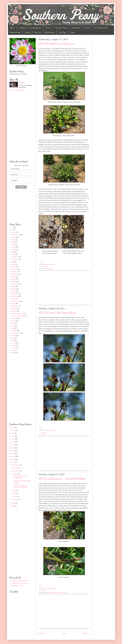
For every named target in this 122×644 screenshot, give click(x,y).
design (13, 264)
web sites (14, 348)
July (15, 491)
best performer (16, 235)
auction (13, 232)
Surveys (87, 28)
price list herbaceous (17, 313)
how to (13, 291)
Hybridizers (50, 32)
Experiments (36, 28)
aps (12, 228)
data (48, 592)
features (14, 277)
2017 (13, 445)
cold (13, 252)
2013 (13, 457)
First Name (14, 175)
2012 (13, 460)
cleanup (14, 250)
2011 (13, 462)
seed (13, 328)
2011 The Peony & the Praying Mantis (57, 313)
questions (14, 318)
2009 (13, 506)
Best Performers (101, 28)
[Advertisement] (64, 287)
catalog (13, 247)
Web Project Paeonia (17, 586)
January (16, 500)
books (13, 240)
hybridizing (15, 296)
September (17, 471)
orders (13, 304)
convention (15, 259)
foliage (45, 269)
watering (14, 343)
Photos (48, 28)
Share (41, 262)
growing (14, 289)
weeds (13, 350)
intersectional (61, 592)
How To (37, 32)
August (16, 474)
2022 (13, 430)
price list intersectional (18, 316)
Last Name (14, 180)
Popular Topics (61, 28)
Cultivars (23, 28)
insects (45, 435)
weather (14, 345)
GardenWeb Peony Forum (19, 583)
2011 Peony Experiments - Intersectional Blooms (62, 479)
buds (13, 242)
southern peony (16, 333)
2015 (13, 451)
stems (66, 592)
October (16, 468)
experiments (53, 592)
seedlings (14, 331)
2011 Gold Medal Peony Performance (57, 44)
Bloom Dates (15, 32)
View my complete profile (17, 90)
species (13, 336)
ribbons (13, 321)
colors (13, 254)
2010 (13, 503)
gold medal (50, 269)
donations (14, 269)
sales (13, 326)
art (12, 230)
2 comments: (44, 432)
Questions (76, 28)
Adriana (22, 83)
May (15, 494)
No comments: (44, 267)
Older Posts (86, 633)
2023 (13, 427)
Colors (27, 32)
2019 (13, 439)
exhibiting (14, 272)
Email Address (15, 169)
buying (13, 245)
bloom (45, 592)
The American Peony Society (20, 581)
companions (15, 257)
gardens (14, 282)
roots (13, 323)
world (13, 353)
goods (13, 286)
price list (14, 311)
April (15, 497)
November (17, 465)
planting (14, 309)
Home (12, 28)
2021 (13, 433)
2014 (13, 454)
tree (12, 340)
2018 (13, 442)
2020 (13, 436)
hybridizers (15, 294)
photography (15, 306)
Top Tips (62, 32)
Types (72, 32)
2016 (13, 448)
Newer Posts (42, 633)
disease (13, 267)
